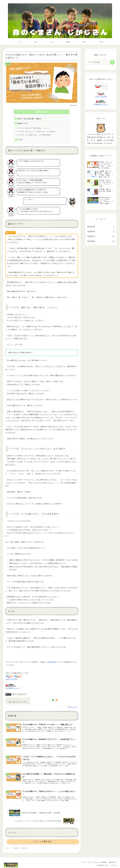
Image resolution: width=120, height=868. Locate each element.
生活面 (8, 694)
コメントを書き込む (43, 841)
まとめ (20, 139)
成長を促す (22, 694)
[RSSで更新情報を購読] (57, 700)
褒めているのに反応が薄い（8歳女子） (30, 119)
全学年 (15, 694)
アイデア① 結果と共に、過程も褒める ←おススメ (33, 128)
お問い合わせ (113, 862)
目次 (40, 112)
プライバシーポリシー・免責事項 (97, 862)
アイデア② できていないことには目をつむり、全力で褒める (36, 132)
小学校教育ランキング (13, 688)
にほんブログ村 (11, 679)
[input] (100, 62)
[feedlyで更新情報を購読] (53, 700)
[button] (112, 62)
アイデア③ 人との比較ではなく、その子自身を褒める (34, 135)
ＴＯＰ (83, 862)
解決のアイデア (23, 123)
